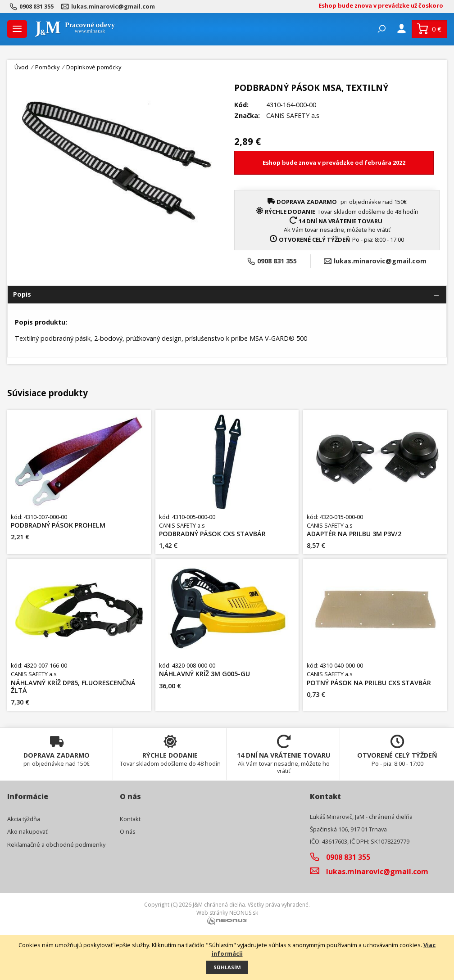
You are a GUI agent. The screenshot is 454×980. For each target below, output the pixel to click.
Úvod (21, 67)
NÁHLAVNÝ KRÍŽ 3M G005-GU (204, 674)
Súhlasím (227, 967)
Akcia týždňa (24, 819)
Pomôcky (47, 67)
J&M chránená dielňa (219, 905)
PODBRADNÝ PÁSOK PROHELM (58, 525)
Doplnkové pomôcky (94, 67)
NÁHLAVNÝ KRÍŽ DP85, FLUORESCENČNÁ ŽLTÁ (73, 687)
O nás (128, 831)
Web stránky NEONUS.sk (227, 913)
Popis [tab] (22, 294)
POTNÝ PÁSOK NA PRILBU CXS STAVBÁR (369, 683)
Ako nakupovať (27, 831)
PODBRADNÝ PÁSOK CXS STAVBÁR (212, 534)
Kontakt (130, 819)
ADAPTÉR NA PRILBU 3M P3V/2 (354, 534)
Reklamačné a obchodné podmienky (56, 845)
